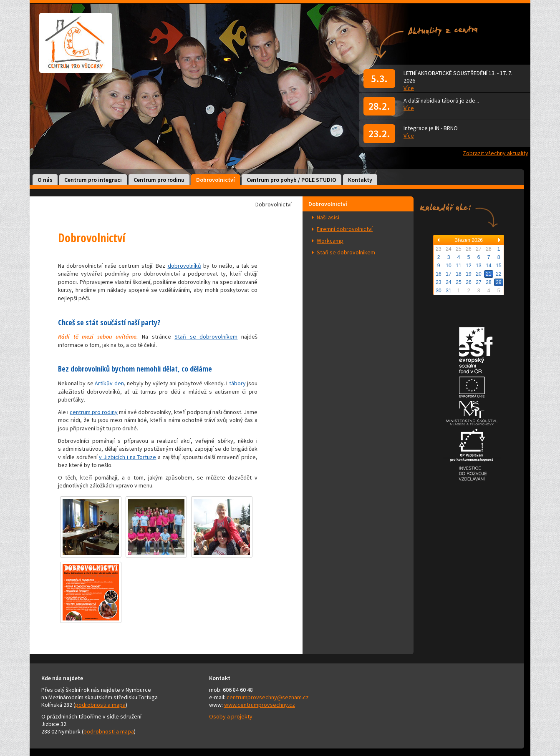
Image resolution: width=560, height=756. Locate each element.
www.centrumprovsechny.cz (260, 705)
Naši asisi (328, 217)
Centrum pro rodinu (159, 180)
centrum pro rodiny (94, 412)
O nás (45, 180)
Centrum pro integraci (93, 180)
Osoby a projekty (231, 716)
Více (409, 88)
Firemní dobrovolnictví (345, 229)
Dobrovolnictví (216, 180)
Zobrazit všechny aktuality (496, 153)
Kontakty (360, 180)
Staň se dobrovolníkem (346, 252)
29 (498, 282)
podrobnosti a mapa (100, 705)
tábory (237, 383)
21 (488, 274)
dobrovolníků (184, 266)
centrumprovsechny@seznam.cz (268, 697)
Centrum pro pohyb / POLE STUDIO (291, 180)
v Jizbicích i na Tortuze (127, 457)
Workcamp (330, 241)
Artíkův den (109, 383)
